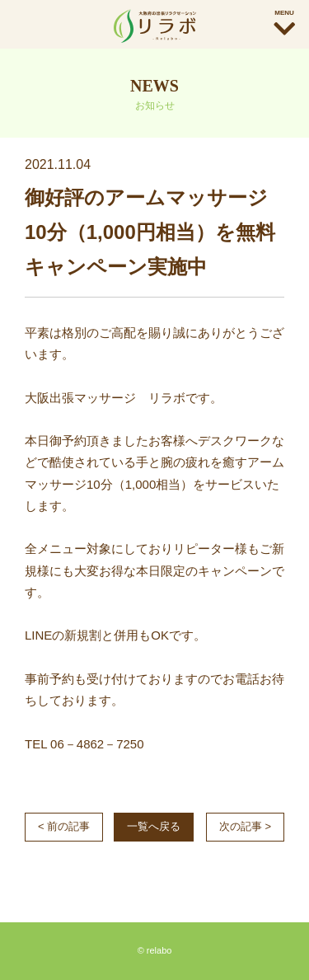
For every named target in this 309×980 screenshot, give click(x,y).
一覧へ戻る (154, 826)
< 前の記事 (64, 826)
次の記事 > (245, 826)
